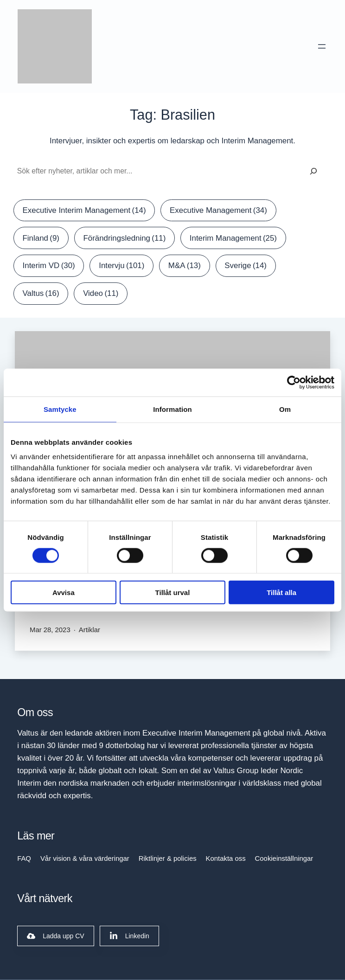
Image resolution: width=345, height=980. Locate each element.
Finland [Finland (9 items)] (41, 238)
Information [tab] (172, 409)
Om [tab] (285, 409)
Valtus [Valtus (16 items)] (41, 293)
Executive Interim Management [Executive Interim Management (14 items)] (84, 210)
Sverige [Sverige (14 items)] (246, 266)
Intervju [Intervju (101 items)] (121, 266)
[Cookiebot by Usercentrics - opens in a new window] (294, 382)
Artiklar (89, 630)
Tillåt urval (173, 592)
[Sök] (313, 171)
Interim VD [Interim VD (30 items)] (49, 266)
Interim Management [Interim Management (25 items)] (233, 238)
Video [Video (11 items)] (101, 293)
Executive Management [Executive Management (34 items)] (218, 210)
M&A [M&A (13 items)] (185, 266)
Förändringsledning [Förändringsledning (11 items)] (124, 238)
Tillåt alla (281, 592)
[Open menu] (322, 46)
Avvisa (64, 592)
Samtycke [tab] (60, 409)
